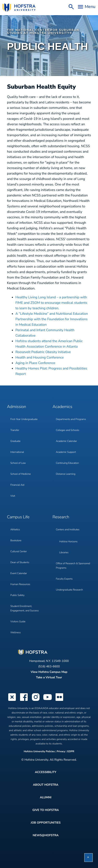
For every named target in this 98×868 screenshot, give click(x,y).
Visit (13, 496)
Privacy (61, 752)
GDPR (71, 752)
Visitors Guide (18, 622)
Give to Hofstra (46, 810)
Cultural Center (19, 552)
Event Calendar (19, 573)
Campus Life (18, 517)
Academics (62, 407)
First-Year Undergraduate (24, 419)
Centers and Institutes (68, 530)
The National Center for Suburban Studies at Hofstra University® (43, 31)
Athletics (15, 530)
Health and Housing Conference (39, 357)
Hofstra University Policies (39, 752)
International (17, 452)
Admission (16, 407)
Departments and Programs (71, 419)
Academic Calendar (67, 441)
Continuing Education (67, 463)
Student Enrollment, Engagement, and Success (24, 609)
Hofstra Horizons (68, 542)
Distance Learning (66, 474)
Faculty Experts (64, 579)
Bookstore (16, 541)
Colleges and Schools (68, 430)
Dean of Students (20, 563)
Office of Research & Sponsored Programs (73, 566)
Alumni (46, 797)
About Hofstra (46, 785)
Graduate (15, 441)
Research (61, 517)
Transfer (15, 430)
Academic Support (66, 452)
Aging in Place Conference (35, 363)
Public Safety (17, 595)
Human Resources (20, 584)
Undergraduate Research (69, 590)
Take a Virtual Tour (49, 677)
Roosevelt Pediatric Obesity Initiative (43, 352)
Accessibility (46, 772)
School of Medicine (20, 474)
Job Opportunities (46, 823)
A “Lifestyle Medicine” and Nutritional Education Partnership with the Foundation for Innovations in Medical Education (52, 319)
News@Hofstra (46, 835)
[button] (88, 858)
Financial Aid (17, 485)
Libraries (64, 553)
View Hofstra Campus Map (49, 672)
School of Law (18, 463)
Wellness (16, 633)
